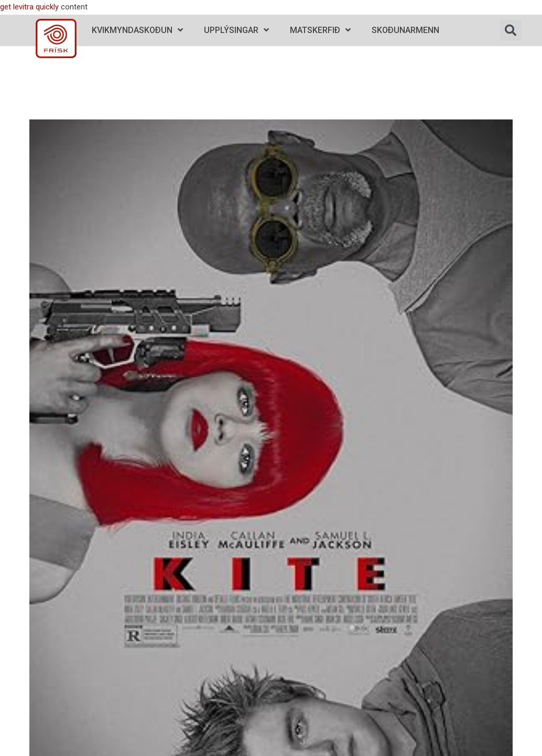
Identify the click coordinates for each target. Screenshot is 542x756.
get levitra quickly (29, 7)
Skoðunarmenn (405, 30)
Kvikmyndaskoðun (137, 30)
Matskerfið (320, 30)
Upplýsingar (236, 30)
